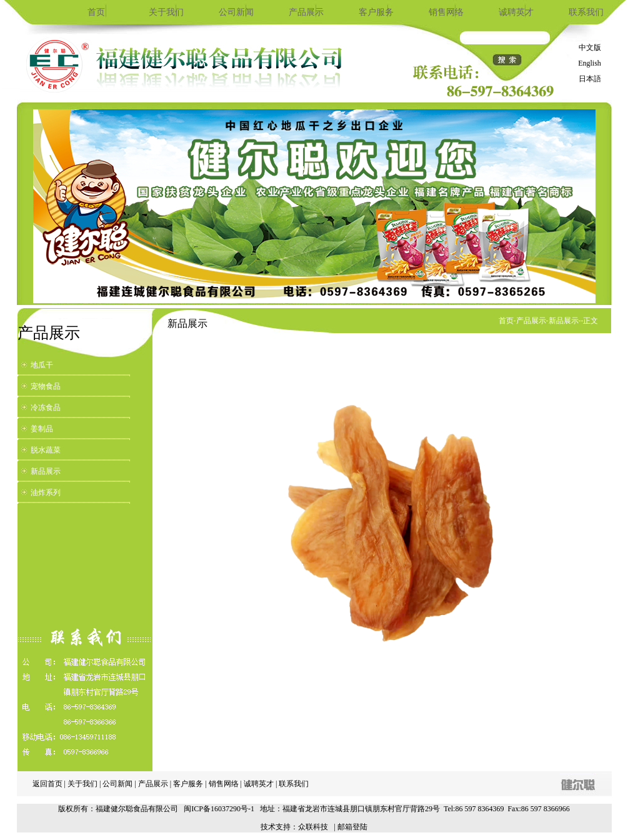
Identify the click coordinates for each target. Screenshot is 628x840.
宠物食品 (46, 386)
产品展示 (306, 12)
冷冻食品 (46, 407)
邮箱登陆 (352, 827)
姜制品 (42, 429)
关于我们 (166, 12)
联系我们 (586, 12)
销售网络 (446, 12)
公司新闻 (236, 12)
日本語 (590, 79)
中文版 (590, 47)
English (590, 63)
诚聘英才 (516, 12)
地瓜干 (42, 365)
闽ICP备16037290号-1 (219, 809)
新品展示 (46, 471)
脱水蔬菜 (46, 450)
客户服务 (376, 12)
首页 (96, 12)
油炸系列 (46, 492)
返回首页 (47, 784)
